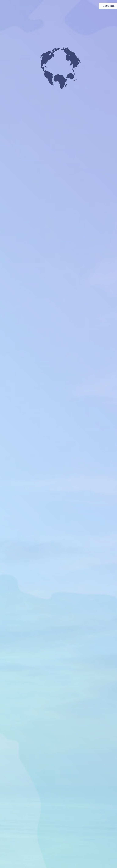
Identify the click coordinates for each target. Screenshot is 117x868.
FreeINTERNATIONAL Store (67, 850)
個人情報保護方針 (16, 835)
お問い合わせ (14, 840)
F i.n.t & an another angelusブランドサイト (28, 850)
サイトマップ (14, 830)
